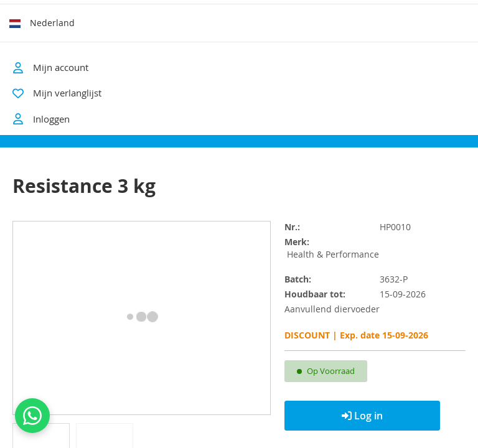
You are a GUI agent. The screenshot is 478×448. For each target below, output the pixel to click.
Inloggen (41, 119)
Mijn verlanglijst (67, 93)
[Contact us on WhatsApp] (32, 416)
